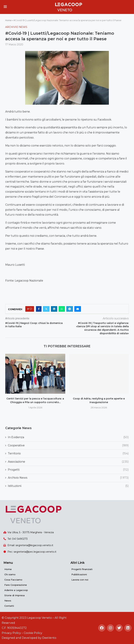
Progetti (68, 470)
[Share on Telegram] (70, 309)
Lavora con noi (80, 580)
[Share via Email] (78, 309)
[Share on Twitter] (46, 309)
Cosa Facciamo (13, 580)
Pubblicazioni (79, 574)
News (8, 601)
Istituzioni (68, 486)
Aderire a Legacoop (16, 590)
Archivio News (68, 478)
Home (8, 20)
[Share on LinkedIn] (54, 309)
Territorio (68, 454)
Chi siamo (10, 574)
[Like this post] (31, 309)
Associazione (68, 462)
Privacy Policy (11, 633)
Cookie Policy (33, 633)
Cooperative (68, 445)
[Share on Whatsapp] (62, 309)
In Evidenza (68, 437)
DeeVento (49, 638)
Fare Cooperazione (16, 585)
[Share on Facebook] (39, 309)
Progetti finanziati (82, 569)
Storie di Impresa (14, 595)
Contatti (9, 606)
